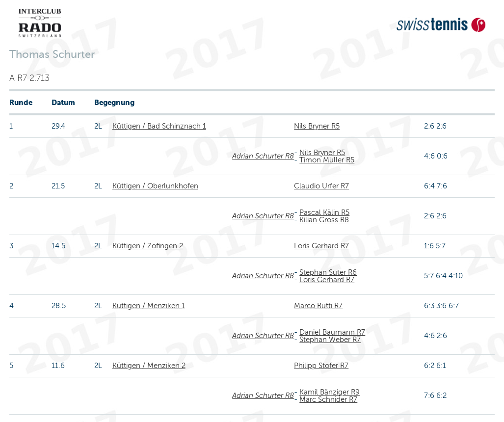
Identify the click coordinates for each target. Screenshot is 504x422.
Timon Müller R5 (327, 160)
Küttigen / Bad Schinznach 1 (159, 126)
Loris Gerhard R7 (321, 246)
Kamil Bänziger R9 (330, 392)
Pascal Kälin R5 (324, 212)
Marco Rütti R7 (318, 306)
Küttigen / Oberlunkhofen (155, 186)
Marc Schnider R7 (328, 399)
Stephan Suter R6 (328, 272)
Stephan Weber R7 (330, 340)
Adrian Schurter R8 (263, 156)
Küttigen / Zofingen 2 (148, 246)
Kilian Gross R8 (324, 220)
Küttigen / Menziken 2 (149, 366)
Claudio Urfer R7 (321, 186)
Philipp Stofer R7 (321, 366)
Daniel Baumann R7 (332, 332)
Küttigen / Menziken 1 (149, 306)
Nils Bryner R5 (317, 126)
